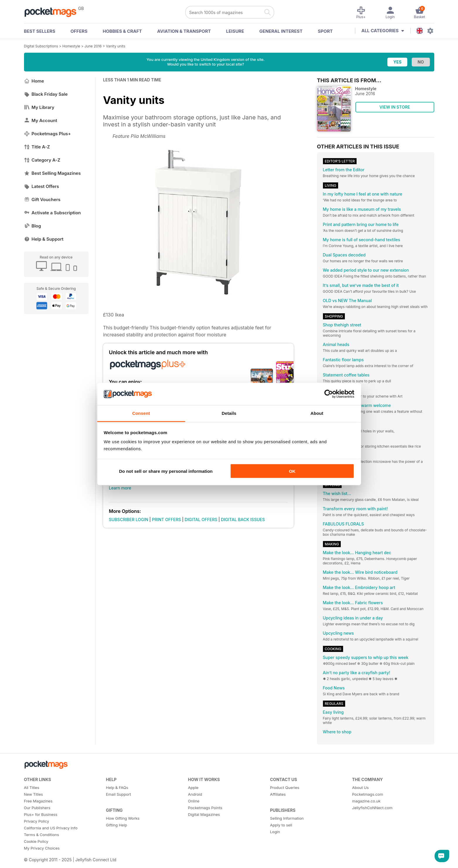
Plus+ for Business (41, 814)
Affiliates (278, 794)
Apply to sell (281, 825)
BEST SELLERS (40, 31)
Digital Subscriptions (41, 46)
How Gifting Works (123, 818)
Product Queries (285, 787)
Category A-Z (42, 160)
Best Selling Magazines (52, 173)
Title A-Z (37, 147)
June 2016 (93, 46)
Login (275, 832)
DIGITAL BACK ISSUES (243, 519)
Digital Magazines (204, 814)
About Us (361, 787)
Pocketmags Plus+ (47, 134)
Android (195, 794)
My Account (41, 120)
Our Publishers (37, 808)
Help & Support (44, 239)
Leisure (235, 31)
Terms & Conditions (42, 835)
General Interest (281, 31)
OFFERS (79, 31)
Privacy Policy (37, 821)
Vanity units (116, 46)
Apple (193, 787)
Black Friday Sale (46, 94)
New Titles (34, 794)
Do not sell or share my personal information (166, 471)
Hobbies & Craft (122, 31)
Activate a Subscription (52, 213)
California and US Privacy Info (51, 828)
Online (194, 801)
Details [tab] (229, 413)
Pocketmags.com (368, 794)
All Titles (32, 787)
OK (292, 471)
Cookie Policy (36, 841)
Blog (33, 226)
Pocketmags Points (205, 808)
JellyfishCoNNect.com (372, 808)
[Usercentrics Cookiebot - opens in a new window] (329, 394)
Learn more (120, 488)
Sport (325, 31)
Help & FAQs (117, 787)
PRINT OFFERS (166, 519)
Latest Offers (42, 186)
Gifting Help (117, 825)
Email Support (119, 794)
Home (34, 81)
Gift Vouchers (42, 200)
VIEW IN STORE (395, 107)
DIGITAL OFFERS (201, 519)
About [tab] (317, 413)
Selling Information (287, 818)
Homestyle (71, 46)
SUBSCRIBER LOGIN (129, 519)
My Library (39, 107)
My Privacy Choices (42, 848)
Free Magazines (38, 801)
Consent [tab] (141, 413)
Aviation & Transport (184, 31)
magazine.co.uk (366, 801)
